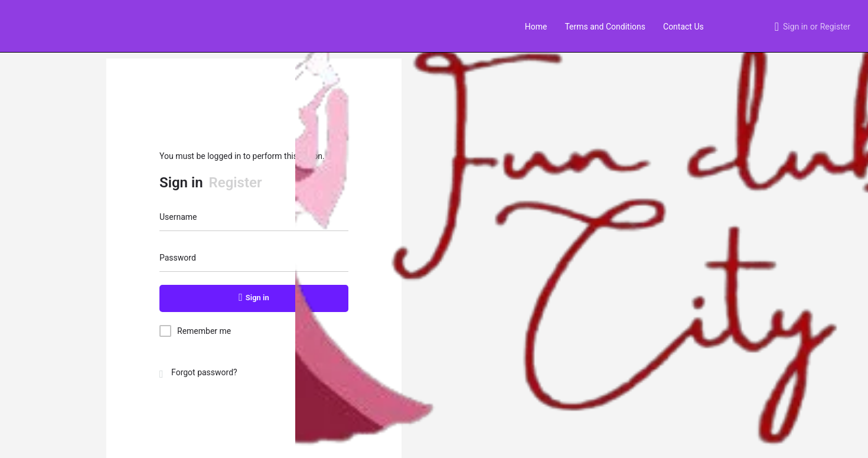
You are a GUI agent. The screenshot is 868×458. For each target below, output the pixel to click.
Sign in (795, 27)
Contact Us (683, 27)
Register (835, 27)
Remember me (204, 331)
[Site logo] (22, 25)
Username (178, 217)
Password (178, 258)
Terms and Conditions (605, 27)
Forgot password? (198, 372)
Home (536, 27)
